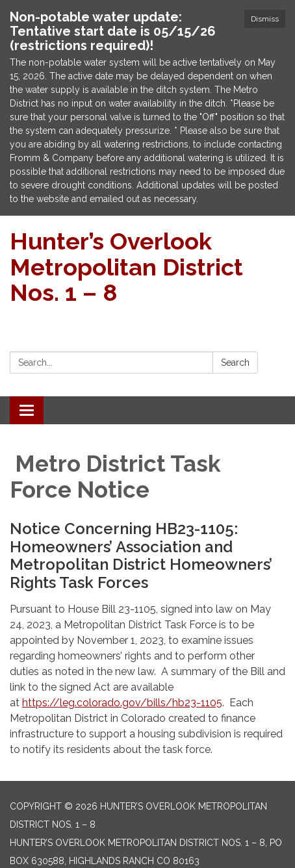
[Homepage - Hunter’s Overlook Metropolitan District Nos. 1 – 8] (147, 267)
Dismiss (265, 19)
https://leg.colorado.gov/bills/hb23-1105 (122, 703)
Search (235, 363)
